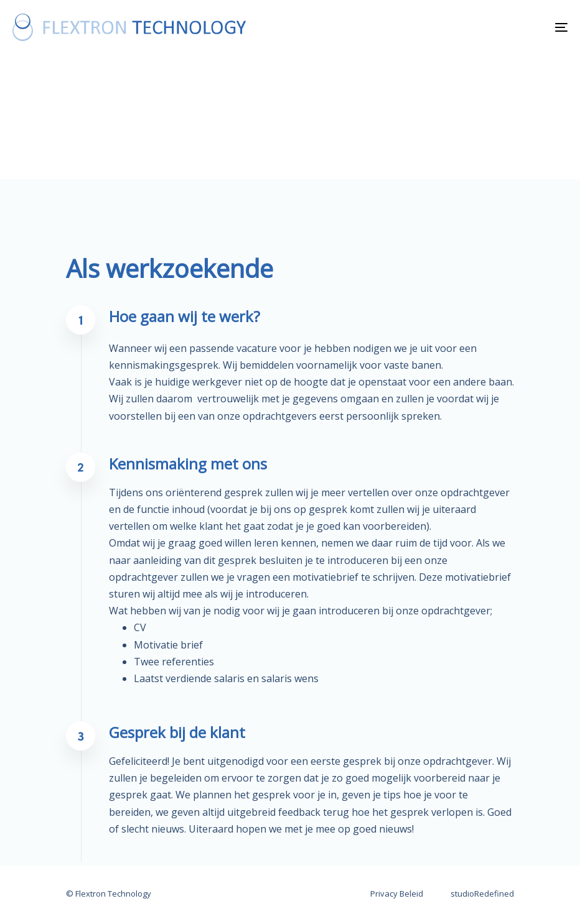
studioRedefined (482, 894)
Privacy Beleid (397, 894)
